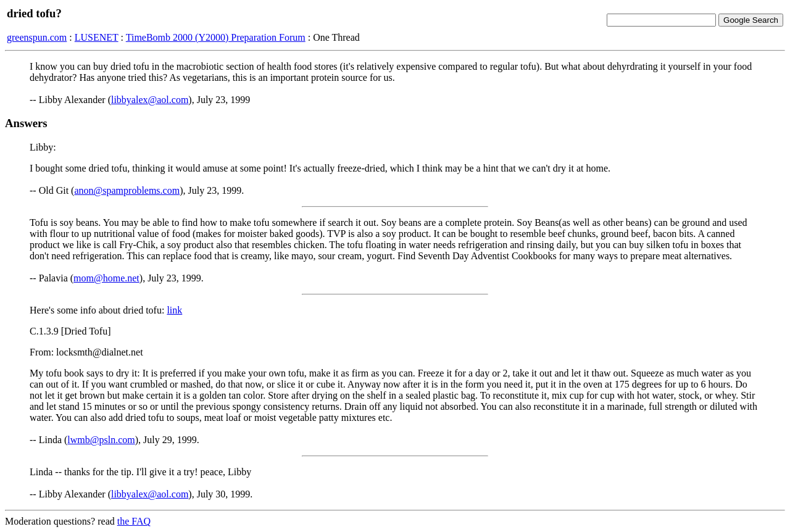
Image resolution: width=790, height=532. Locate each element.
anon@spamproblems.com (127, 190)
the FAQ (134, 521)
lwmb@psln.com (101, 440)
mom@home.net (106, 278)
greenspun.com (37, 37)
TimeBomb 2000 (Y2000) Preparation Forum (216, 37)
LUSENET (97, 37)
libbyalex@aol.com (150, 100)
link (174, 310)
